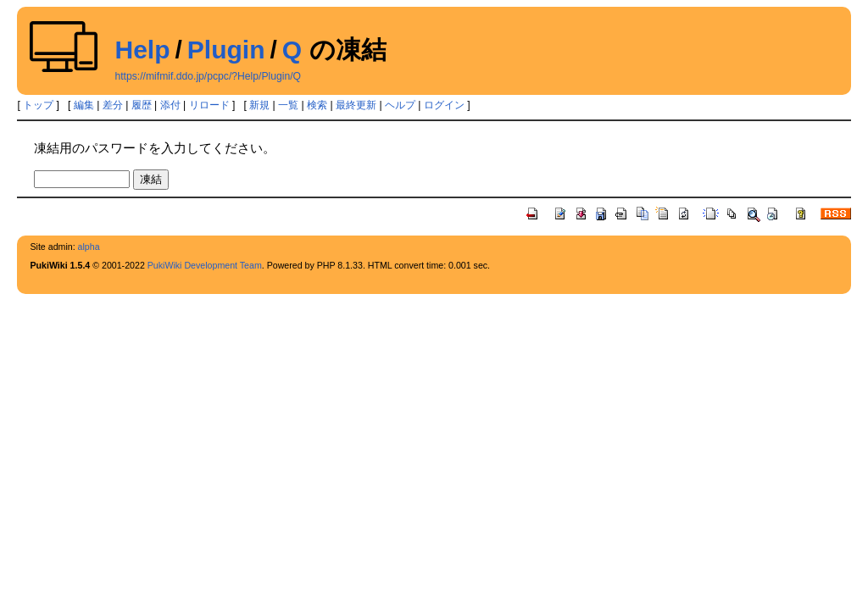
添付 (170, 105)
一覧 (288, 105)
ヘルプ (400, 105)
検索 (317, 105)
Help (142, 50)
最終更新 (356, 105)
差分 (113, 105)
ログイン (444, 105)
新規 (259, 105)
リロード (209, 105)
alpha (89, 247)
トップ (38, 105)
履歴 (142, 105)
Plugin (226, 50)
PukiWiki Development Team (205, 265)
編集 (84, 105)
